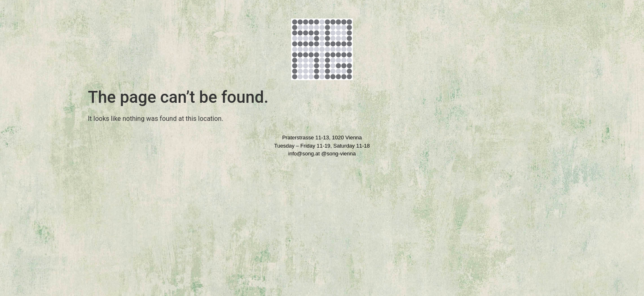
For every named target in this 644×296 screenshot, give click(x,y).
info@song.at (304, 154)
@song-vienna (338, 154)
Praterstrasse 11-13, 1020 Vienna (322, 138)
